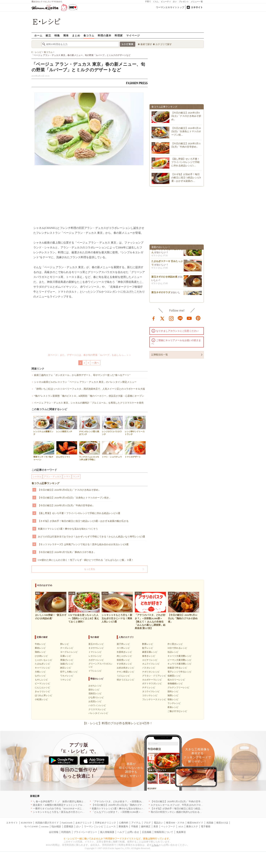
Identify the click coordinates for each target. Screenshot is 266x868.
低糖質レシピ (174, 676)
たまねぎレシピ (42, 664)
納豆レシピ (66, 668)
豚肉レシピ (40, 648)
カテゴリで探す (164, 44)
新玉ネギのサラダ (161, 294)
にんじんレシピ (42, 687)
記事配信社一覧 (160, 355)
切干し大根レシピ (69, 672)
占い (175, 2)
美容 (156, 826)
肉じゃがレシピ (124, 656)
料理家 (119, 35)
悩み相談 (56, 826)
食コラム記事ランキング (46, 483)
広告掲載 (147, 832)
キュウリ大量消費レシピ (180, 664)
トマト (67, 477)
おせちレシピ (95, 686)
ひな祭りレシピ (96, 697)
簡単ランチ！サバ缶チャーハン (44, 451)
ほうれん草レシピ (44, 695)
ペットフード (168, 826)
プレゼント (184, 2)
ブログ (147, 823)
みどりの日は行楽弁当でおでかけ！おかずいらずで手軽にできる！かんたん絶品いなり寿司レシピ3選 (92, 537)
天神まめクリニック (105, 823)
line (180, 318)
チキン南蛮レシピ (125, 672)
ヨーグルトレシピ (69, 652)
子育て (148, 2)
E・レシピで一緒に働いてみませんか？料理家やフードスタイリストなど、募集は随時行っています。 (118, 839)
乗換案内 (123, 826)
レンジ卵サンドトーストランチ (135, 425)
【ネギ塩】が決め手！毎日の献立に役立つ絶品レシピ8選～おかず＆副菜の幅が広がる (83, 521)
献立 (48, 35)
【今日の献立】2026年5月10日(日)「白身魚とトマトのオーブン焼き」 (75, 498)
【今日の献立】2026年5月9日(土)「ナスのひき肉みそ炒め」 (69, 490)
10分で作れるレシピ (177, 648)
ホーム (38, 35)
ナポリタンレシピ (151, 672)
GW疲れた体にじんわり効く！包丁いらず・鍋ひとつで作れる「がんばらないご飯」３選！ (86, 560)
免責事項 (181, 832)
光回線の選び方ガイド (47, 823)
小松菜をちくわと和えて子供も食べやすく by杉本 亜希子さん (167, 251)
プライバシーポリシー (85, 832)
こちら (155, 845)
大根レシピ (40, 672)
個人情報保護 (107, 832)
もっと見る (90, 569)
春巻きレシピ (149, 656)
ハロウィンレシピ (97, 705)
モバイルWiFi (31, 826)
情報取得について (164, 832)
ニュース (111, 826)
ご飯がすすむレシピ (177, 711)
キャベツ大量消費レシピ (180, 656)
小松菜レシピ (41, 699)
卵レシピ (65, 644)
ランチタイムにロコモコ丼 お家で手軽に (90, 451)
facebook (154, 318)
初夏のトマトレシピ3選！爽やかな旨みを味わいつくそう (68, 529)
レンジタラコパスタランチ (112, 425)
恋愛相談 (69, 826)
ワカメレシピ (67, 676)
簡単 (66, 35)
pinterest (198, 318)
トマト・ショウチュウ (112, 449)
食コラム (89, 35)
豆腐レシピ (66, 656)
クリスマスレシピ (97, 709)
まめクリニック (83, 823)
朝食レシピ (173, 699)
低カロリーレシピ (176, 680)
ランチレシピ (174, 703)
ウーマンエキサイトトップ (170, 7)
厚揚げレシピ (67, 660)
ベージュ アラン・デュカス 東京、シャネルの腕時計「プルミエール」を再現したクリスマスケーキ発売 (89, 403)
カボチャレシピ (96, 660)
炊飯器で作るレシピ (177, 668)
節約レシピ (173, 691)
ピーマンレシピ (42, 684)
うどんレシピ (123, 676)
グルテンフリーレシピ (178, 687)
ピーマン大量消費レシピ (180, 660)
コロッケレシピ (150, 695)
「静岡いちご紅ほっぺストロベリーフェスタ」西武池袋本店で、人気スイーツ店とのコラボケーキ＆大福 (89, 389)
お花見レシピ (95, 701)
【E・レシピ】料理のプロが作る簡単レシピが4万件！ (118, 723)
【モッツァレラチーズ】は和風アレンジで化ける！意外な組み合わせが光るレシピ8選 (83, 544)
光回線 (210, 823)
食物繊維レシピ (175, 684)
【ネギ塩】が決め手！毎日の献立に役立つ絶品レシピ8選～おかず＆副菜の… (186, 178)
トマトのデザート (135, 449)
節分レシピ (94, 690)
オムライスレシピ (151, 664)
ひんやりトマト (67, 449)
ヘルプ (121, 832)
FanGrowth (67, 823)
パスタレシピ (149, 668)
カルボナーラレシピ (152, 680)
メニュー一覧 (197, 2)
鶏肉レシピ (40, 652)
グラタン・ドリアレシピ (154, 676)
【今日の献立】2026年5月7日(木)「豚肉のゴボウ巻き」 (67, 552)
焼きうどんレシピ (125, 680)
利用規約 (66, 832)
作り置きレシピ (175, 644)
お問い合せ (133, 832)
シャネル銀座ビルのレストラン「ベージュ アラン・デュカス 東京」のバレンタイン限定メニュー (85, 382)
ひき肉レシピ (41, 656)
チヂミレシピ (149, 687)
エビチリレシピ (150, 660)
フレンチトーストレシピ (154, 699)
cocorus (45, 826)
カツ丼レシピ (123, 648)
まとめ (76, 35)
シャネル (37, 477)
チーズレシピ (67, 648)
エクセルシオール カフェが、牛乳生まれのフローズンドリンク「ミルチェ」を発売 (195, 805)
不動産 (135, 826)
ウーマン (89, 826)
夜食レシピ (173, 707)
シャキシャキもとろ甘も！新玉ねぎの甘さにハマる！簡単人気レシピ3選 (71, 812)
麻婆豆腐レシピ (150, 652)
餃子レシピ (148, 648)
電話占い (158, 823)
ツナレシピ (66, 680)
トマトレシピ (95, 652)
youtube (189, 318)
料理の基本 (105, 35)
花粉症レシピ (95, 693)
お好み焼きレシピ (125, 668)
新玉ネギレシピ (96, 644)
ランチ (76, 477)
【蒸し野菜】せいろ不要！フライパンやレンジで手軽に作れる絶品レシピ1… (185, 162)
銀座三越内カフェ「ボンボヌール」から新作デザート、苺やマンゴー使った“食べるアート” (82, 375)
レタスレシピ (95, 656)
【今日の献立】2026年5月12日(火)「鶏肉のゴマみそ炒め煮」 (124, 805)
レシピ (100, 826)
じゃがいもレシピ (44, 660)
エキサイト (197, 7)
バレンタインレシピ (98, 713)
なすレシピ (40, 676)
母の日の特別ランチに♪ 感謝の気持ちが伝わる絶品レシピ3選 (183, 812)
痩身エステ (192, 826)
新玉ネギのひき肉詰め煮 (164, 279)
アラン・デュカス (53, 477)
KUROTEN (26, 823)
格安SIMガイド (195, 823)
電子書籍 (206, 826)
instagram (171, 318)
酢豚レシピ (148, 644)
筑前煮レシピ (123, 660)
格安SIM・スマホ (175, 823)
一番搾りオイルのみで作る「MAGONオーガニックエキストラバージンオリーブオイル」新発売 (83, 809)
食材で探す (146, 44)
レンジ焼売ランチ (67, 424)
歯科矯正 (146, 826)
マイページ (133, 35)
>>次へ (95, 363)
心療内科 (124, 823)
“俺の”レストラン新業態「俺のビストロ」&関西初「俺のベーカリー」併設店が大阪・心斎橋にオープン (89, 396)
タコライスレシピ (151, 691)
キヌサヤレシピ (96, 648)
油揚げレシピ (67, 664)
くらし (156, 2)
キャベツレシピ (42, 668)
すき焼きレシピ (124, 664)
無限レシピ (173, 695)
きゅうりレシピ (42, 691)
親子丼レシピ (123, 644)
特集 (57, 35)
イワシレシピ (95, 671)
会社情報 (54, 832)
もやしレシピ (41, 680)
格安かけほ (222, 823)
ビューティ (166, 2)
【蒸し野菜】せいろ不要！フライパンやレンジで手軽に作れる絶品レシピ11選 (79, 513)
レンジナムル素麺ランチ (44, 425)
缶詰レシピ (173, 652)
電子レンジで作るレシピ (180, 672)
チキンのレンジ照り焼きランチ (90, 425)
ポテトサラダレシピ (152, 684)
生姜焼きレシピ (124, 652)
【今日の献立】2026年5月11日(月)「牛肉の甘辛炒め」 (66, 505)
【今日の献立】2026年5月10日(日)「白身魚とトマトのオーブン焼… (186, 131)
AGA (181, 826)
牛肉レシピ (40, 644)
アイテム (136, 823)
